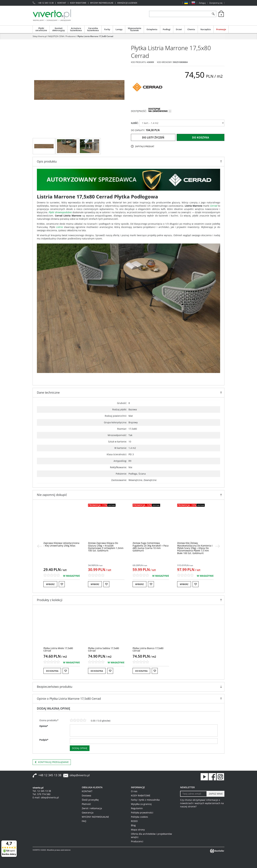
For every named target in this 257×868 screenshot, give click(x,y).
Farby (107, 29)
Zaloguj (202, 3)
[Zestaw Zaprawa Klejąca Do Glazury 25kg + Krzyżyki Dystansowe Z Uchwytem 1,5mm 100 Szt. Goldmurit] (150, 547)
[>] (218, 546)
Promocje (221, 29)
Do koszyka (201, 137)
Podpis (44, 740)
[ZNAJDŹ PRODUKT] (180, 14)
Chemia (191, 29)
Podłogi (167, 29)
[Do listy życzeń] (62, 584)
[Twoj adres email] (193, 794)
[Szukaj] (213, 14)
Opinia (44, 726)
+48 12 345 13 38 (46, 3)
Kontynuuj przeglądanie (52, 762)
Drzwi (179, 29)
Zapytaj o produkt (145, 146)
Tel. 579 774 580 (41, 794)
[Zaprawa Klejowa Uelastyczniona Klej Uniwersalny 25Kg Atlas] (106, 544)
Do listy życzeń (153, 137)
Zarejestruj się (216, 3)
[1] (71, 720)
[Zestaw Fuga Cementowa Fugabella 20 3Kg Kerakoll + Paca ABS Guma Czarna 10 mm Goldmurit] (195, 547)
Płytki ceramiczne (41, 29)
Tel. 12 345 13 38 (42, 791)
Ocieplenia (152, 29)
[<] (39, 546)
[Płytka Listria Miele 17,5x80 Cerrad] (58, 649)
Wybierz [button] (50, 584)
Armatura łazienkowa (76, 29)
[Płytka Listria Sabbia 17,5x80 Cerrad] (104, 649)
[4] (81, 720)
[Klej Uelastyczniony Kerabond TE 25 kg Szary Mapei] (61, 544)
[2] (75, 720)
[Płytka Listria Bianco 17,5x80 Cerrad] (148, 649)
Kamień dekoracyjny (59, 29)
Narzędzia (206, 29)
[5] (85, 720)
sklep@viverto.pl (80, 775)
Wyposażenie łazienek (134, 29)
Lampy (119, 29)
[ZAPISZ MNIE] (215, 794)
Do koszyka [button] (52, 671)
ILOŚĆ (135, 123)
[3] (78, 720)
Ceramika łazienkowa (93, 29)
